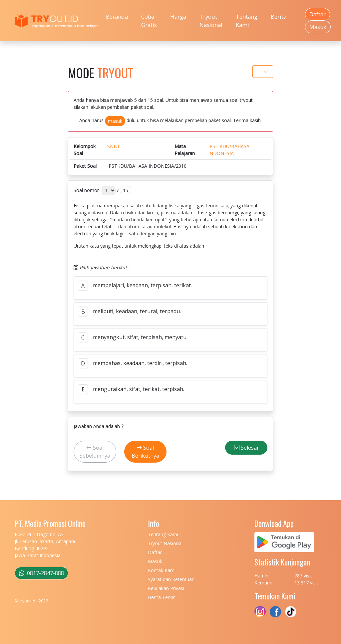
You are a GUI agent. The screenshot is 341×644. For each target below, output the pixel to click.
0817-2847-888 (41, 573)
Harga (178, 16)
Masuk (318, 27)
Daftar (318, 14)
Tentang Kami (247, 21)
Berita (279, 16)
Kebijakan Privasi (166, 588)
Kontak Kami (162, 570)
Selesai (246, 448)
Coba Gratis (149, 21)
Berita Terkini (162, 597)
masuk (115, 121)
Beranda (117, 16)
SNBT (114, 146)
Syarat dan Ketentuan (171, 579)
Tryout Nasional (211, 21)
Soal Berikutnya (145, 452)
